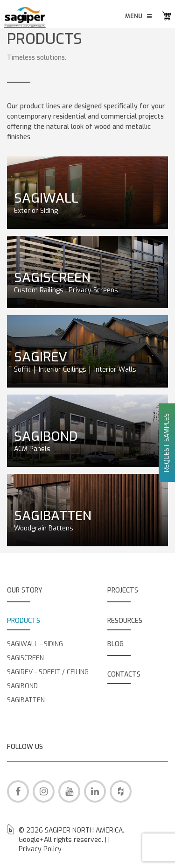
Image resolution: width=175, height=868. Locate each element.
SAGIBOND (22, 686)
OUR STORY (25, 590)
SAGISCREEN (25, 658)
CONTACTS (124, 674)
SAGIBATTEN (26, 700)
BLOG (115, 644)
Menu (139, 16)
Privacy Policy (40, 849)
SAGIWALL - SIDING (35, 644)
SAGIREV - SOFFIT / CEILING (48, 672)
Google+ (31, 840)
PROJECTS (123, 590)
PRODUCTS (24, 621)
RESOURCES (125, 621)
